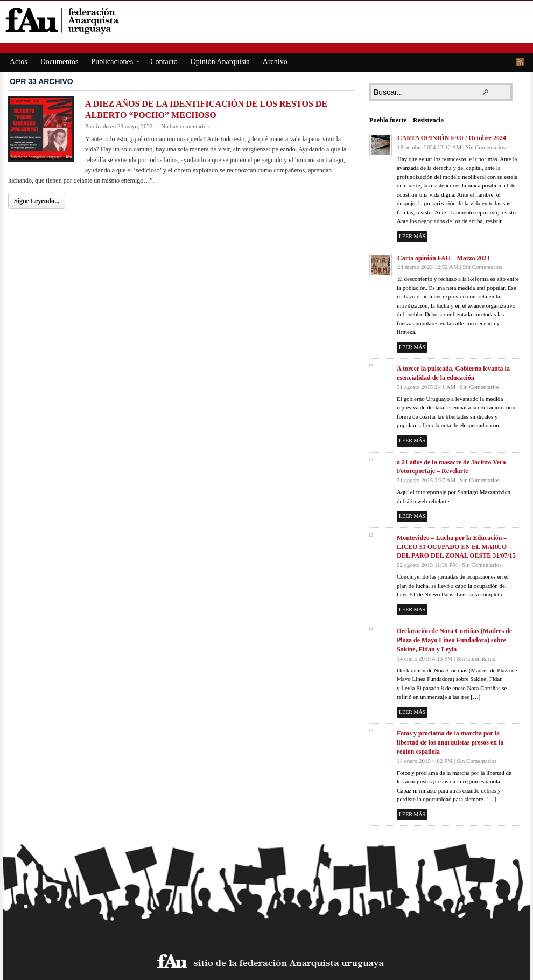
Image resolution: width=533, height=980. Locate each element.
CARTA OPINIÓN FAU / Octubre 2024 (452, 138)
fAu (267, 20)
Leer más (412, 236)
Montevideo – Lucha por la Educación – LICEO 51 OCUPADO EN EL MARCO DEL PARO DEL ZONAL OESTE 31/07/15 (456, 547)
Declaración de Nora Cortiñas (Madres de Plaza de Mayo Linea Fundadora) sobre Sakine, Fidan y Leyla (454, 640)
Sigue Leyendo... (37, 201)
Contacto (164, 62)
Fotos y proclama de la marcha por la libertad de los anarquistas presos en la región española (450, 742)
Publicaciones (112, 63)
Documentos (59, 62)
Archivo (275, 62)
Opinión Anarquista (220, 62)
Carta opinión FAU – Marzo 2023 (443, 258)
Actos (19, 62)
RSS (520, 62)
